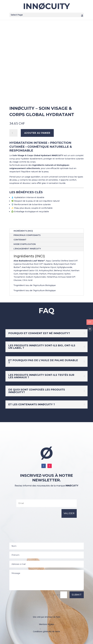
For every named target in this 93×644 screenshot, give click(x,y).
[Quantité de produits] (13, 133)
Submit (77, 595)
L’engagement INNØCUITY (27, 249)
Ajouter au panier (37, 133)
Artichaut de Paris (52, 617)
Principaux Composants (27, 235)
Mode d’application (25, 244)
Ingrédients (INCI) (23, 231)
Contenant (20, 240)
